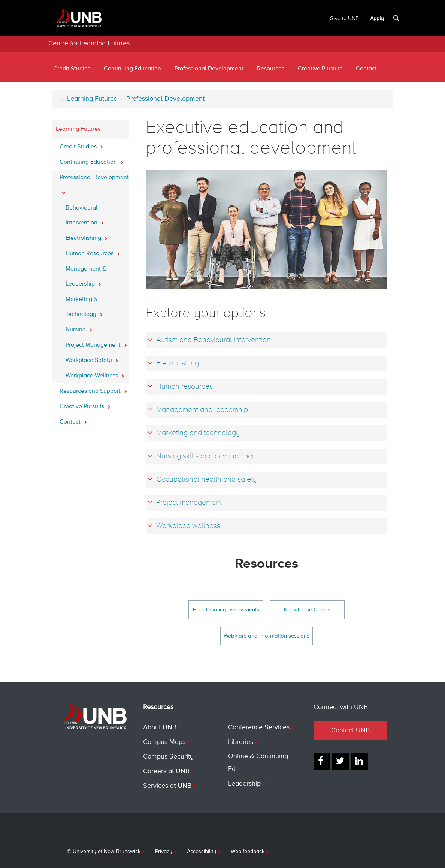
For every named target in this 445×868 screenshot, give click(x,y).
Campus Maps (164, 742)
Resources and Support (93, 389)
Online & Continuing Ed (258, 763)
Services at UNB (167, 786)
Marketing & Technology (84, 307)
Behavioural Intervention (85, 216)
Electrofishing (87, 236)
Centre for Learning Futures (89, 43)
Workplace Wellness (95, 374)
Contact (366, 69)
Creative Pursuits (320, 69)
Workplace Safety (92, 358)
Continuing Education (132, 69)
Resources (271, 69)
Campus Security (168, 757)
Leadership (244, 784)
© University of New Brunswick (104, 852)
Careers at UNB (166, 771)
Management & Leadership (86, 277)
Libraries (241, 742)
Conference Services (259, 727)
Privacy (164, 852)
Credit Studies (72, 69)
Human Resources (93, 251)
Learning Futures (92, 99)
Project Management (96, 343)
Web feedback (248, 852)
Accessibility (202, 852)
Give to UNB (344, 19)
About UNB (160, 727)
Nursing (79, 328)
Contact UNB (350, 730)
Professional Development (209, 69)
